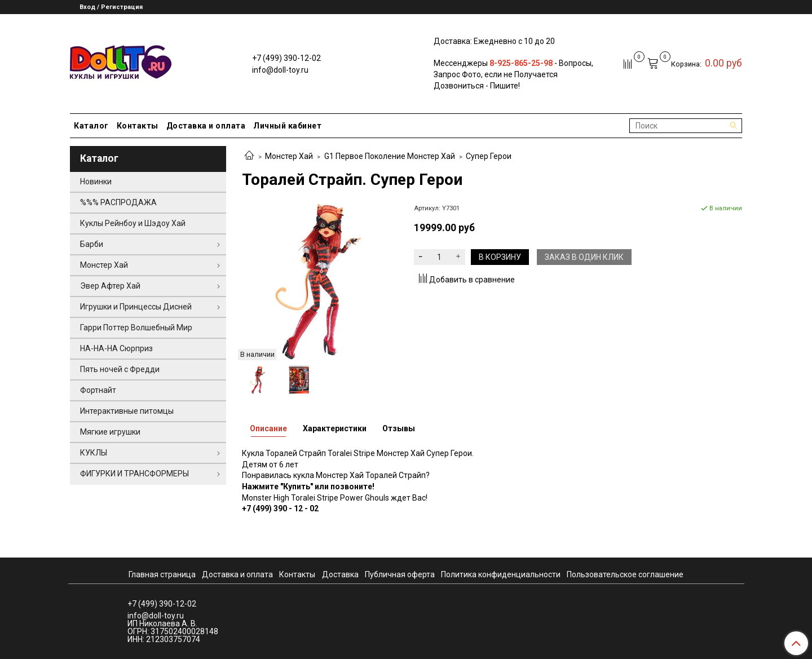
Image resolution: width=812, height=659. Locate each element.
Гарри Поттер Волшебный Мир (136, 328)
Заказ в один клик (584, 257)
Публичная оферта (400, 574)
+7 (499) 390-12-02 (286, 58)
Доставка (340, 574)
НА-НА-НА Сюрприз (116, 348)
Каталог (91, 126)
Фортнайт (98, 390)
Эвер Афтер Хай (110, 286)
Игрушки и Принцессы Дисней (136, 307)
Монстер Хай (289, 156)
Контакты (138, 126)
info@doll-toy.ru (280, 70)
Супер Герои (489, 156)
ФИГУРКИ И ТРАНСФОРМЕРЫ (134, 474)
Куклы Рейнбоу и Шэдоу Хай (133, 223)
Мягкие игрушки (110, 432)
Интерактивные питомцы (127, 411)
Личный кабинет (287, 126)
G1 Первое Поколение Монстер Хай (390, 156)
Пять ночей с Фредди (120, 369)
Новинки (96, 182)
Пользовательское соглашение (625, 574)
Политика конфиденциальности (501, 574)
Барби (92, 244)
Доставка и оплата (206, 126)
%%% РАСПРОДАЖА (118, 202)
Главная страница (162, 574)
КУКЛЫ (94, 453)
